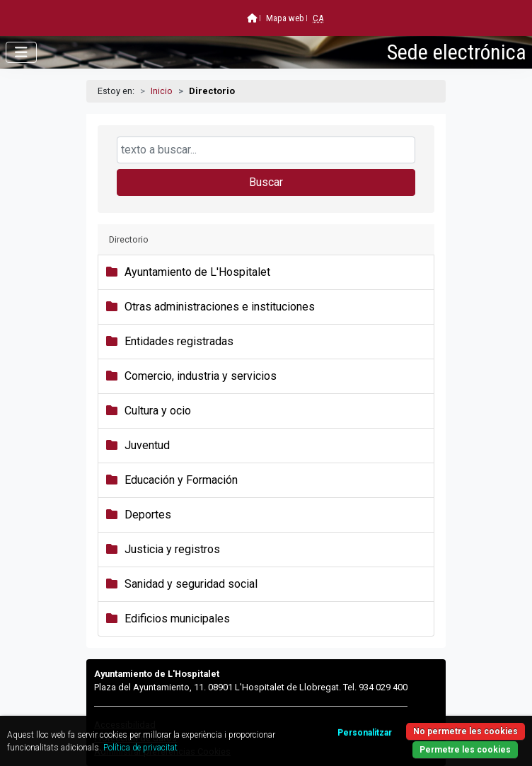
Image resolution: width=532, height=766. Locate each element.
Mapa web (285, 18)
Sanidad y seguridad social (191, 584)
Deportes (148, 515)
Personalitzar (365, 733)
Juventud (147, 445)
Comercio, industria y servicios (201, 376)
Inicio (162, 91)
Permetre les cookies (465, 750)
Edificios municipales (177, 619)
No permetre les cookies (466, 731)
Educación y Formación (181, 480)
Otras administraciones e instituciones (220, 307)
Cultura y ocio (158, 411)
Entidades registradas (179, 341)
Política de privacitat (140, 748)
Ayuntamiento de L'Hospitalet (197, 272)
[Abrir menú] (21, 52)
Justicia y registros (172, 549)
